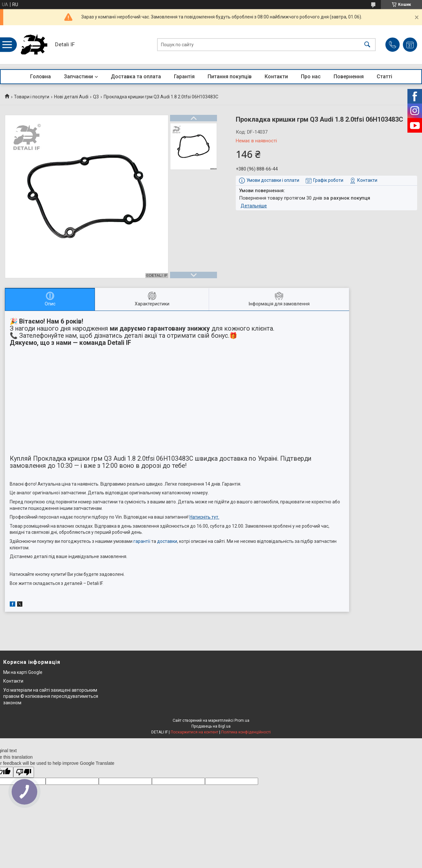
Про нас (311, 77)
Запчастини (78, 77)
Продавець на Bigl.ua (211, 726)
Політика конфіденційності (246, 732)
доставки (167, 541)
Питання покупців (230, 77)
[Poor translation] (24, 772)
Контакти (276, 77)
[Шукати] (367, 45)
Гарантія (184, 77)
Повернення (349, 77)
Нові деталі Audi (71, 97)
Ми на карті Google (23, 672)
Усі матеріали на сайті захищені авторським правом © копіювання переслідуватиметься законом (51, 696)
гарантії (142, 541)
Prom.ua (242, 720)
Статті (384, 77)
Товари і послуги (32, 97)
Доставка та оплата (136, 77)
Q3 (96, 97)
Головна (40, 77)
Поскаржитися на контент (194, 732)
